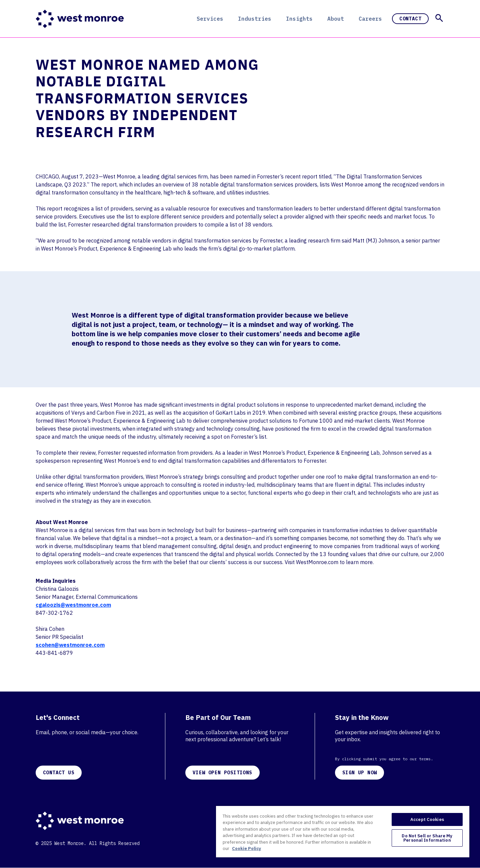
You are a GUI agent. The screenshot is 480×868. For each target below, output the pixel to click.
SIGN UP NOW (359, 773)
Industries (255, 19)
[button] (439, 18)
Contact (410, 19)
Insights (299, 19)
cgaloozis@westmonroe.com (73, 605)
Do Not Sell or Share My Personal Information (427, 838)
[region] (343, 831)
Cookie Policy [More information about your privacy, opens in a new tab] (246, 848)
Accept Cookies (427, 819)
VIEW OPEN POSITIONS (222, 773)
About (336, 19)
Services (210, 19)
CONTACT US (59, 773)
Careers (370, 19)
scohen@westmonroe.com (70, 645)
